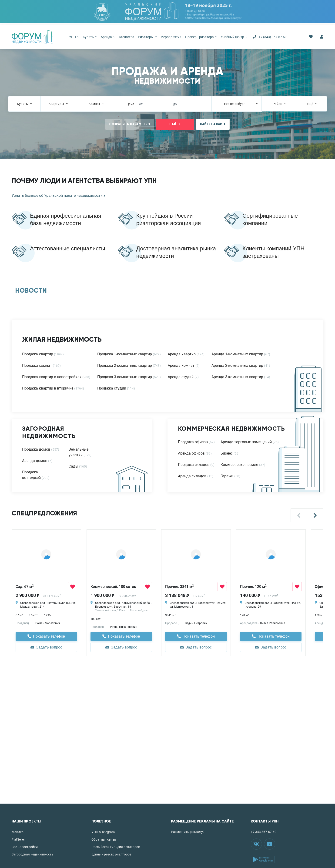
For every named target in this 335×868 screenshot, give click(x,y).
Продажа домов (36, 449)
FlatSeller (18, 839)
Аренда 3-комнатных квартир (237, 377)
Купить (90, 37)
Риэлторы (147, 37)
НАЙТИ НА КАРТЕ (213, 124)
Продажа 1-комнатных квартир (125, 354)
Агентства (127, 37)
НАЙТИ (175, 124)
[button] (299, 515)
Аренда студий (181, 377)
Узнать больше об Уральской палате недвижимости (59, 195)
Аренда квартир (182, 354)
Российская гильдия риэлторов (116, 847)
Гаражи (227, 476)
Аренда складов (192, 476)
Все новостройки (25, 847)
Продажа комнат (37, 365)
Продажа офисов (193, 442)
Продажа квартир (38, 354)
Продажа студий (112, 388)
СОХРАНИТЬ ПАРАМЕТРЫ (130, 124)
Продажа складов (194, 465)
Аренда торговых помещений (246, 442)
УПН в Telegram (103, 832)
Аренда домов (35, 461)
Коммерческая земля (239, 465)
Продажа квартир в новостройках (52, 377)
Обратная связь (104, 839)
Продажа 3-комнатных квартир (125, 377)
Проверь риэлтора (201, 37)
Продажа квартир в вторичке (48, 388)
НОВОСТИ (31, 290)
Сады (73, 466)
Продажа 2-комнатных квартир (125, 365)
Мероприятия (171, 37)
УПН (74, 37)
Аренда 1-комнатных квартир (237, 354)
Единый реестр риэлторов (111, 854)
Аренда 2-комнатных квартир (237, 365)
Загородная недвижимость (32, 854)
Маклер (18, 832)
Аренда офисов (191, 453)
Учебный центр (234, 37)
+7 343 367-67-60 (264, 832)
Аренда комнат (181, 365)
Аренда (108, 37)
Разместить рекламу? (188, 832)
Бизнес (227, 453)
